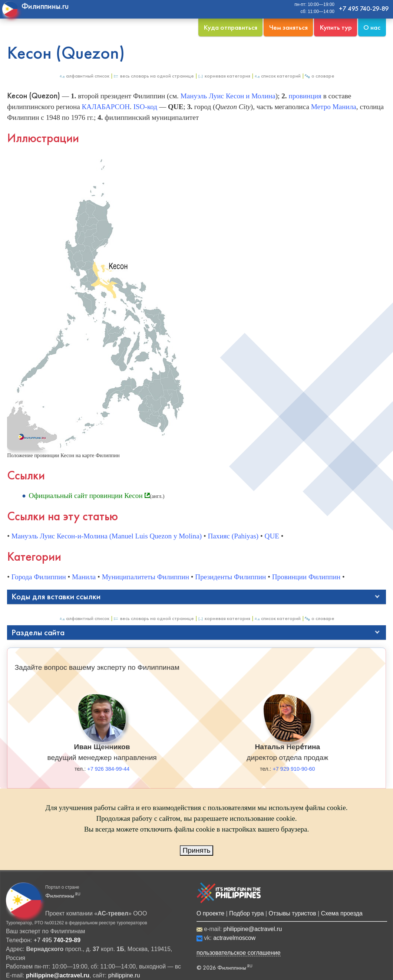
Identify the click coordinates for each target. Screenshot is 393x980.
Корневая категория (224, 76)
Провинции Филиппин (306, 577)
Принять (197, 850)
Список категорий (277, 76)
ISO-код (145, 107)
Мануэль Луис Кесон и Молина (228, 96)
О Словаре (319, 76)
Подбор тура (246, 913)
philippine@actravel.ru (253, 929)
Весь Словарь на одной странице (153, 76)
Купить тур (336, 27)
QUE (272, 536)
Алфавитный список (84, 76)
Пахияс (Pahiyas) (233, 536)
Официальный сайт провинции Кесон (86, 496)
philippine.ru (124, 975)
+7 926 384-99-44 (108, 769)
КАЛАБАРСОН (106, 107)
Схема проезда (342, 913)
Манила (84, 577)
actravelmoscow (234, 938)
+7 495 (57, 940)
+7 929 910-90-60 (294, 769)
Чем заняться (288, 27)
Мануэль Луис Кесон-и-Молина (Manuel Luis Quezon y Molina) (107, 536)
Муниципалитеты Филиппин (146, 577)
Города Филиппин (39, 577)
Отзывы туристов (293, 913)
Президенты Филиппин (230, 577)
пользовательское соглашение (239, 953)
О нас (372, 27)
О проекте (210, 913)
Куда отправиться (230, 27)
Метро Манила (334, 107)
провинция (305, 96)
